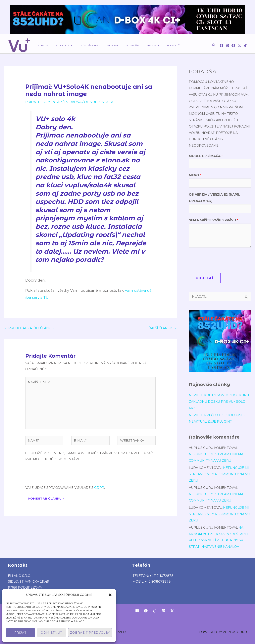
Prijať (20, 633)
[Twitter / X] (239, 45)
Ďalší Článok (162, 328)
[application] (67, 45)
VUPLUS (41, 45)
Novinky (103, 45)
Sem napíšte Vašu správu (214, 220)
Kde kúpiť (156, 45)
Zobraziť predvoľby (90, 633)
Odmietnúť (51, 633)
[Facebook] (221, 45)
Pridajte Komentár (44, 102)
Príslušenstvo (83, 45)
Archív (138, 45)
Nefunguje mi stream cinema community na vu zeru (219, 474)
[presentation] (56, 475)
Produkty (60, 45)
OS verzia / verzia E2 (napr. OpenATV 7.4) (214, 198)
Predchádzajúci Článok (29, 328)
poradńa (73, 102)
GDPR (99, 488)
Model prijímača (206, 156)
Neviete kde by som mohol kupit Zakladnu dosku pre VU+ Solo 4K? (219, 402)
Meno (195, 175)
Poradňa (120, 45)
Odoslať (205, 278)
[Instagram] (227, 45)
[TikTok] (245, 45)
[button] (110, 595)
